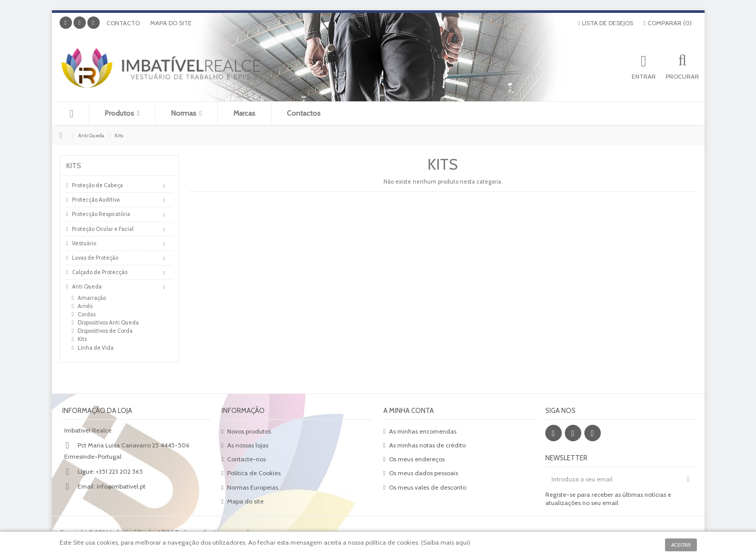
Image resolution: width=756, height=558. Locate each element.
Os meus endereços (417, 459)
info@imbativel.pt (121, 486)
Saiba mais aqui (446, 542)
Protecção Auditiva (96, 200)
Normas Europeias (253, 487)
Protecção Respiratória (101, 214)
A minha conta (409, 410)
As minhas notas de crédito (427, 445)
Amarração (92, 298)
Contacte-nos (246, 459)
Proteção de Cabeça (97, 185)
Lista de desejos (606, 23)
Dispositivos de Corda (105, 331)
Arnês (85, 306)
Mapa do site (171, 23)
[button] (122, 113)
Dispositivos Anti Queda (108, 322)
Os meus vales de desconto (428, 487)
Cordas (87, 314)
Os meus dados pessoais (423, 473)
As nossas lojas (248, 445)
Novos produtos (249, 431)
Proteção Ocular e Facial (103, 229)
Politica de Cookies (254, 473)
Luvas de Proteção (95, 258)
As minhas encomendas (423, 431)
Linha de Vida (96, 348)
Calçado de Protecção (100, 272)
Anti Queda (87, 286)
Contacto (123, 23)
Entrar (644, 76)
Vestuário (84, 243)
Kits (82, 339)
